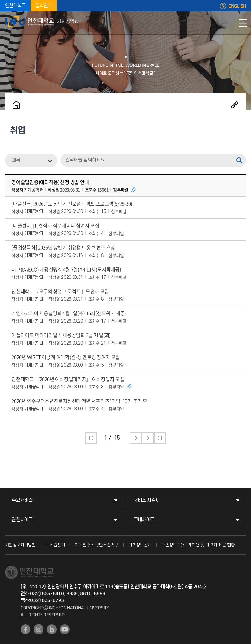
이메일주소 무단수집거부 (96, 545)
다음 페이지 (136, 438)
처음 (91, 438)
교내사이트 (144, 520)
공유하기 (235, 105)
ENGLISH (237, 6)
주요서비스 (22, 500)
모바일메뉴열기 (243, 23)
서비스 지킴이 (147, 500)
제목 (16, 161)
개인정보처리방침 (20, 545)
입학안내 (44, 6)
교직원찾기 (55, 545)
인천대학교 (15, 6)
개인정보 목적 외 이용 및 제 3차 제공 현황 (198, 545)
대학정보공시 (140, 545)
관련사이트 (22, 520)
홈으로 (16, 105)
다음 (148, 438)
